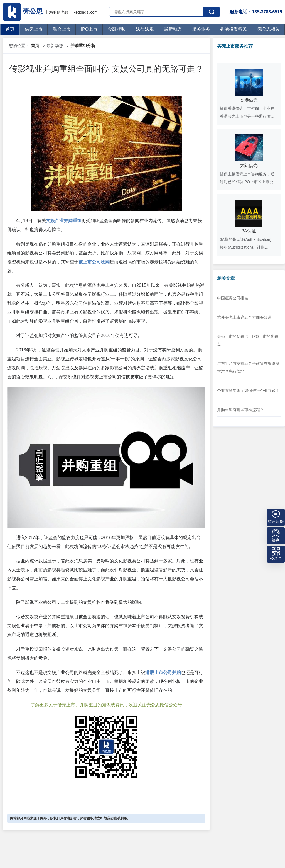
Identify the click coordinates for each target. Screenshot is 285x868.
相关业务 (201, 29)
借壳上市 (34, 29)
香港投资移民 (234, 29)
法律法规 (145, 29)
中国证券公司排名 (233, 298)
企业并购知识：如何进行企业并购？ (248, 391)
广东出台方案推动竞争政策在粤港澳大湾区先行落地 (248, 367)
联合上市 (62, 29)
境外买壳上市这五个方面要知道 (244, 317)
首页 (10, 29)
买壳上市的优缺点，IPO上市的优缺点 (248, 340)
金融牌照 (117, 29)
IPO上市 (89, 29)
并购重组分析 (83, 46)
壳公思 (24, 11)
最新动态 (173, 29)
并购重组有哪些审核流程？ (240, 410)
